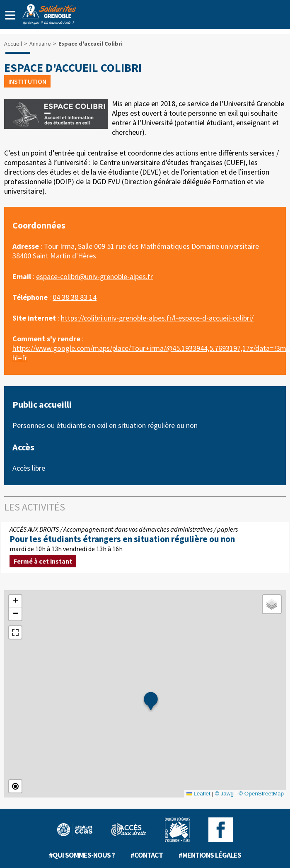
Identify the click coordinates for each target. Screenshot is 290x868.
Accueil (13, 44)
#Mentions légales (210, 855)
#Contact (147, 855)
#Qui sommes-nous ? (82, 855)
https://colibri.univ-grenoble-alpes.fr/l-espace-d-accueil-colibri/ (157, 318)
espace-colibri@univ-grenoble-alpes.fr (94, 276)
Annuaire (40, 44)
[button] (151, 702)
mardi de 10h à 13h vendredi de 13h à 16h (145, 547)
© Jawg (224, 794)
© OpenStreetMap (261, 794)
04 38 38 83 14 (75, 297)
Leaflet (198, 794)
